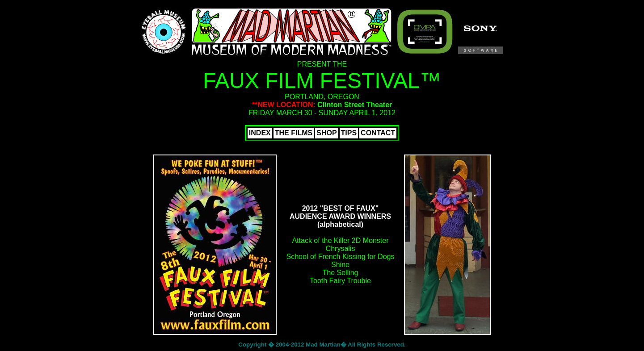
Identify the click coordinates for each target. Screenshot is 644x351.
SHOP (326, 133)
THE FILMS (294, 133)
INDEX (260, 133)
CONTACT (378, 133)
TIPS (349, 133)
